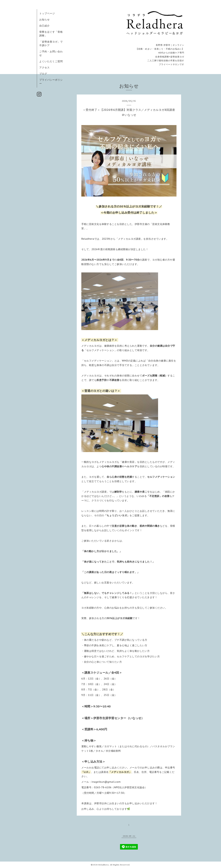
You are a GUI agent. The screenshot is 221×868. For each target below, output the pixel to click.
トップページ (47, 13)
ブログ (43, 74)
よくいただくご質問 (51, 61)
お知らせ (45, 20)
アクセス (45, 67)
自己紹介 (45, 26)
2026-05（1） (130, 836)
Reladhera (104, 865)
